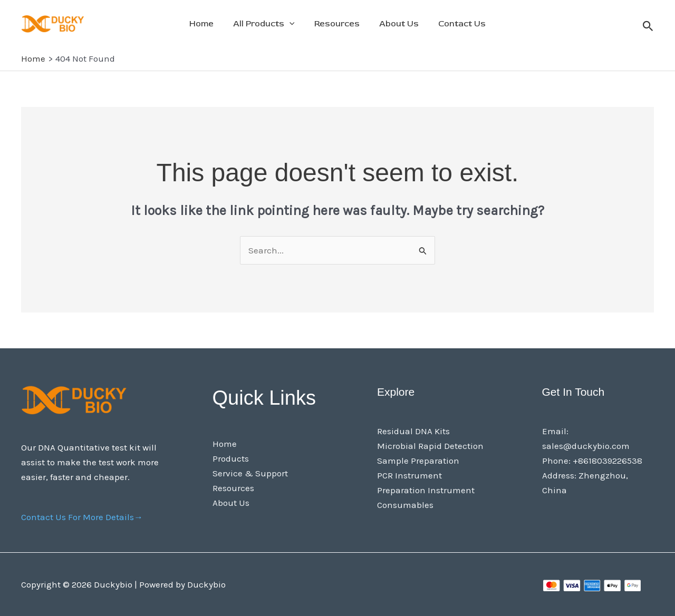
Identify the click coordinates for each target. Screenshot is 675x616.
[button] (648, 27)
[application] (292, 24)
